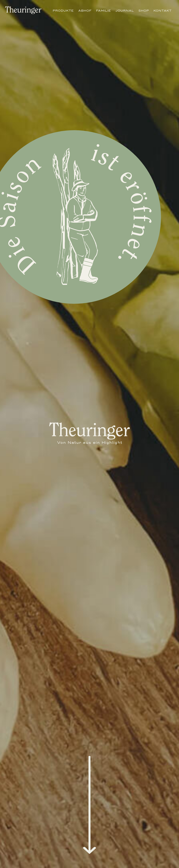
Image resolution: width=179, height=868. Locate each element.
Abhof (85, 10)
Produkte (63, 10)
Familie (103, 10)
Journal (125, 10)
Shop (144, 10)
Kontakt (162, 10)
